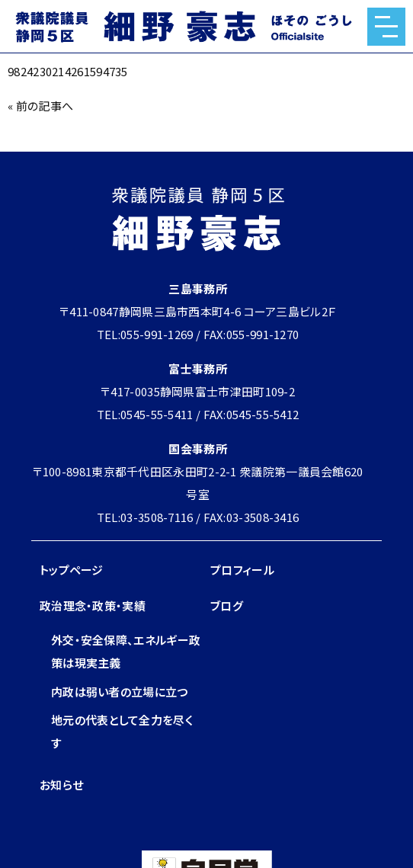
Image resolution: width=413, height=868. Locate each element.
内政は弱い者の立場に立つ (120, 692)
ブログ (227, 605)
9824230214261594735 (68, 71)
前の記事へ (45, 106)
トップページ (72, 570)
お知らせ (61, 785)
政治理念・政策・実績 (93, 605)
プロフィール (242, 570)
